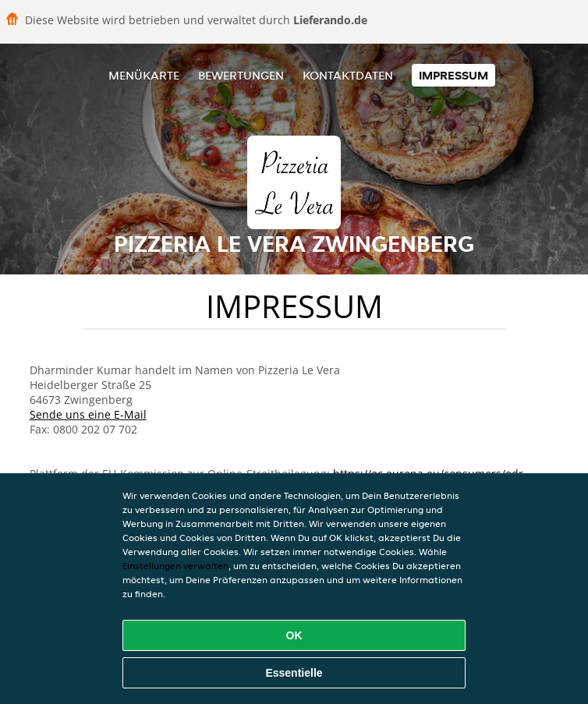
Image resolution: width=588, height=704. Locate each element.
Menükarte (144, 75)
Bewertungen (241, 75)
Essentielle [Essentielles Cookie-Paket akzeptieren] (294, 673)
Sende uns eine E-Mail (88, 414)
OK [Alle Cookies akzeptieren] (294, 635)
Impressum (453, 75)
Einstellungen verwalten (175, 566)
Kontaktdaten (348, 75)
